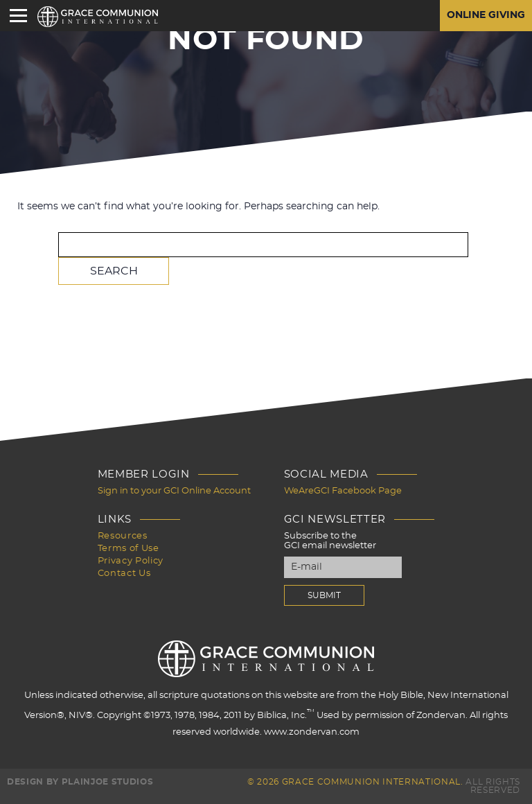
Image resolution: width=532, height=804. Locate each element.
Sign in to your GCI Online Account (174, 491)
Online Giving (486, 16)
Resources (123, 536)
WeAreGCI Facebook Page (343, 491)
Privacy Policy (131, 561)
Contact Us (124, 574)
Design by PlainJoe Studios (80, 782)
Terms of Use (128, 549)
